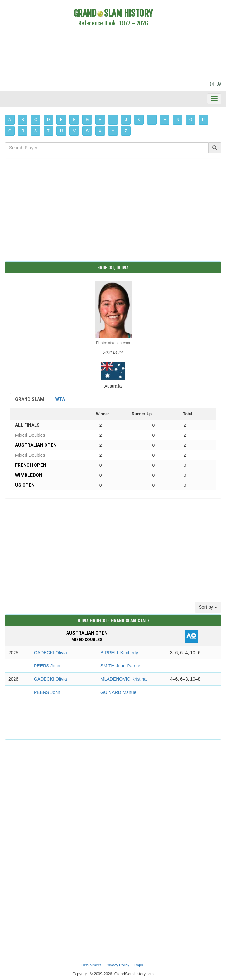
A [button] (10, 120)
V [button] (74, 131)
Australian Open (36, 445)
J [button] (126, 120)
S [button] (36, 131)
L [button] (152, 120)
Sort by (208, 607)
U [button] (62, 131)
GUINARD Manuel (119, 692)
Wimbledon (29, 475)
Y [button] (113, 131)
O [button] (191, 120)
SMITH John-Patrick (121, 666)
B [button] (23, 120)
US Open (25, 485)
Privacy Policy (118, 965)
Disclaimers (91, 965)
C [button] (36, 120)
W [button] (88, 131)
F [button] (74, 120)
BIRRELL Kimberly (119, 653)
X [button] (100, 131)
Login (138, 965)
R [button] (23, 131)
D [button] (49, 120)
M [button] (165, 120)
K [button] (139, 120)
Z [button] (126, 131)
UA (219, 84)
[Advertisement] (113, 55)
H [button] (100, 120)
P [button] (203, 120)
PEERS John (47, 666)
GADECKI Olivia (50, 653)
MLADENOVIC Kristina (123, 679)
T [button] (48, 131)
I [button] (113, 120)
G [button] (87, 120)
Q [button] (10, 131)
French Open (31, 465)
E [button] (61, 120)
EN (212, 84)
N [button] (178, 120)
